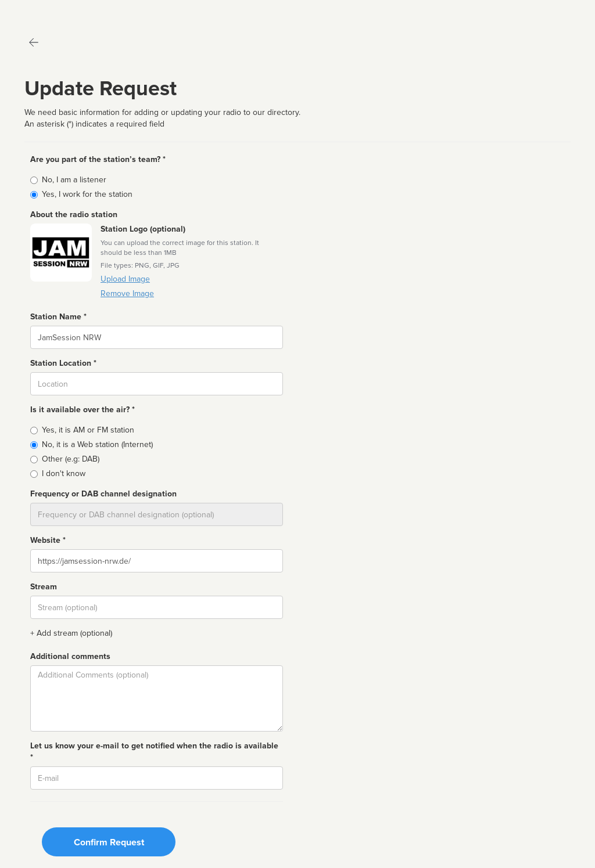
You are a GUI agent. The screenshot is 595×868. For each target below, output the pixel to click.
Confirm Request (109, 842)
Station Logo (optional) (143, 229)
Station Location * (63, 363)
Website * (48, 540)
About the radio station (74, 215)
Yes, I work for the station (87, 194)
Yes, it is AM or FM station (88, 430)
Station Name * (58, 317)
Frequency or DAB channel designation (103, 494)
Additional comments (70, 656)
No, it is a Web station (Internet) (97, 444)
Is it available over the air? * (83, 410)
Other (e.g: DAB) (71, 459)
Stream (44, 587)
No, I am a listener (74, 180)
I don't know (64, 473)
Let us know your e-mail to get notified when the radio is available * (154, 752)
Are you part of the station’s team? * (98, 159)
